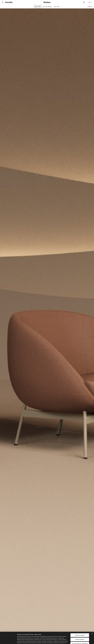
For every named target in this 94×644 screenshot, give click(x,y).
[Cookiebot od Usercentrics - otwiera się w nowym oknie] (8, 641)
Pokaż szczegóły (70, 641)
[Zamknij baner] (92, 623)
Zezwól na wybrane (80, 628)
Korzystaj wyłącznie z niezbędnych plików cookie (80, 633)
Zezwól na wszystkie (80, 624)
